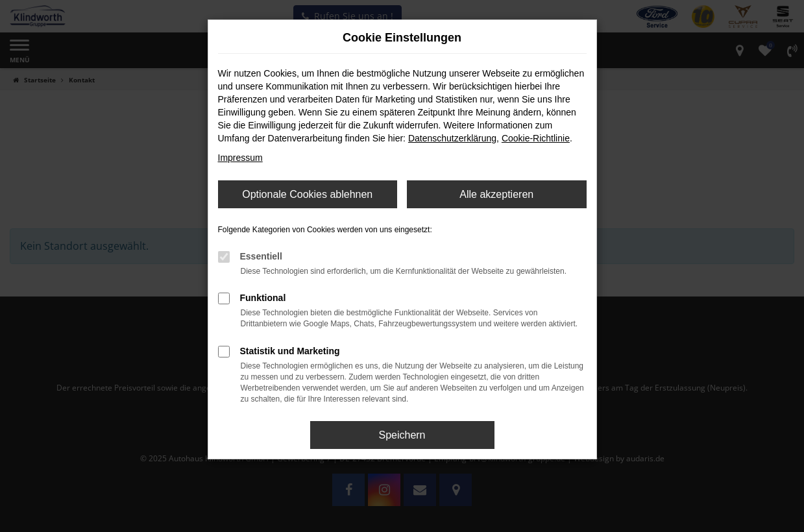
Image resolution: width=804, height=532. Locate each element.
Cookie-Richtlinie (536, 138)
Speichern (402, 435)
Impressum (240, 158)
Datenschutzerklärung (452, 138)
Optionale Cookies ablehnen (307, 194)
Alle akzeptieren (496, 194)
